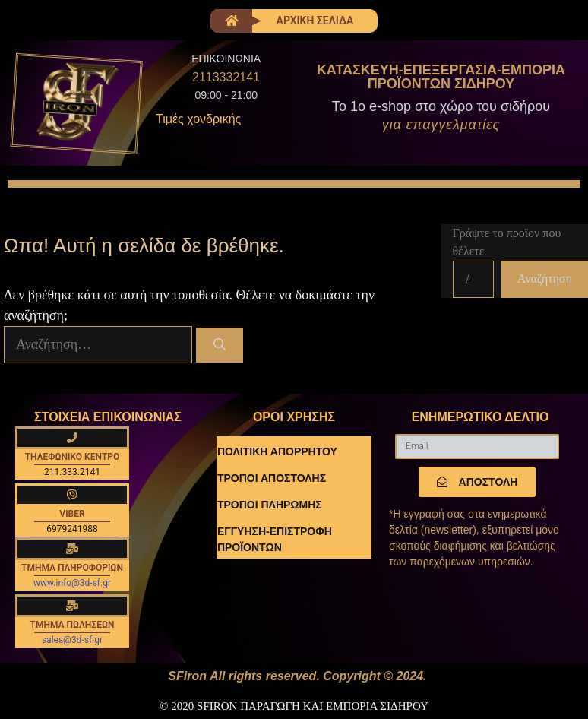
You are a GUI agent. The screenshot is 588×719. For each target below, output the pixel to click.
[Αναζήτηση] (220, 345)
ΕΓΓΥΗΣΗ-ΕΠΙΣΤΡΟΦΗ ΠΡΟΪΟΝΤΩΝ (275, 539)
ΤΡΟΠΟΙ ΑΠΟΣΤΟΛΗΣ (272, 478)
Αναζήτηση (545, 279)
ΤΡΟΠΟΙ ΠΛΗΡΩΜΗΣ (270, 505)
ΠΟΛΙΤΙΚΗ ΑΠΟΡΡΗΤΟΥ (277, 451)
